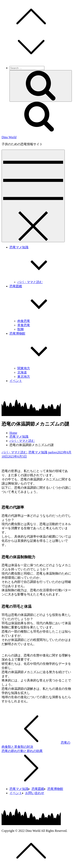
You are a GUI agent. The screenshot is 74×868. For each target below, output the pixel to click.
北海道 (22, 372)
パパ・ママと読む (30, 282)
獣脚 (21, 329)
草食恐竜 (24, 325)
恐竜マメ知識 (38, 452)
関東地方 (24, 368)
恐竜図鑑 (38, 789)
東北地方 (24, 377)
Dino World (9, 137)
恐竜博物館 (55, 789)
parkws (53, 452)
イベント (16, 381)
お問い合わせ (35, 793)
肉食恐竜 (24, 321)
